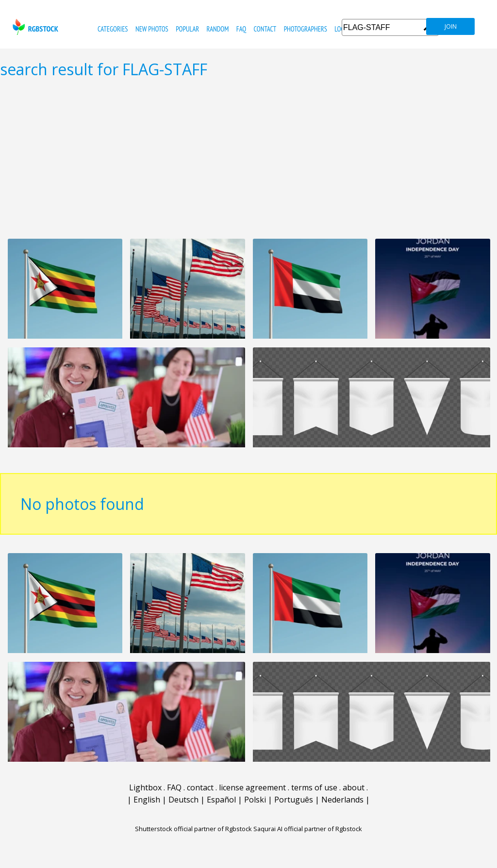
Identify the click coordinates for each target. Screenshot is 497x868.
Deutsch (183, 800)
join (451, 26)
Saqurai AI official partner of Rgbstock (308, 829)
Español (221, 800)
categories (113, 29)
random (218, 29)
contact (265, 29)
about (354, 787)
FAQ (241, 29)
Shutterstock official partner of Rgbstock (193, 829)
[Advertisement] (248, 158)
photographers (306, 29)
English (147, 800)
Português (294, 800)
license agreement (252, 787)
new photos (152, 29)
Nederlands (342, 800)
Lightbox (145, 787)
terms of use (314, 787)
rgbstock (34, 27)
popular (187, 29)
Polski (255, 800)
